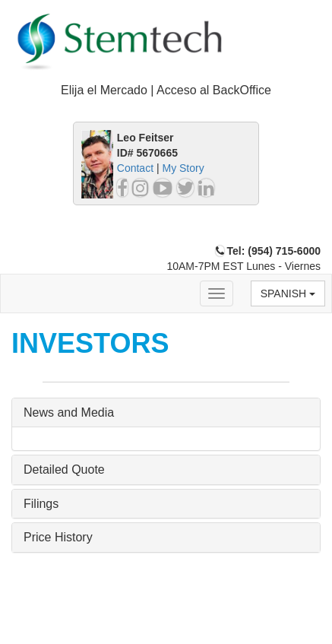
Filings (41, 504)
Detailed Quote (64, 470)
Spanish (288, 293)
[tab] (166, 91)
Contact (135, 168)
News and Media (69, 412)
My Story (183, 168)
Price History (58, 537)
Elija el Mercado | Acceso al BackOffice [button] (166, 90)
